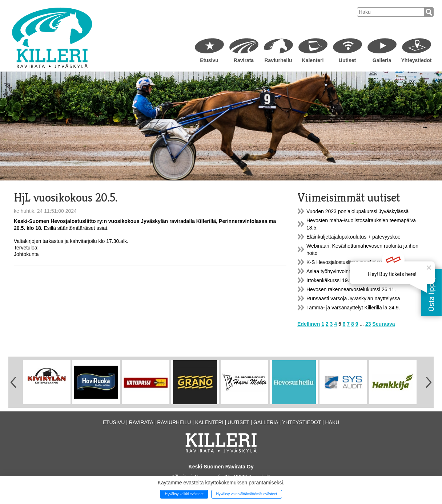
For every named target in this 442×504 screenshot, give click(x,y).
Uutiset (347, 60)
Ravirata (244, 60)
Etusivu (209, 60)
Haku (332, 422)
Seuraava (383, 324)
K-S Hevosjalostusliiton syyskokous (346, 262)
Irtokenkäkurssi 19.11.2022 (337, 280)
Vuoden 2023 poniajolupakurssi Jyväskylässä (357, 211)
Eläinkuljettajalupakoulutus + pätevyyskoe (353, 237)
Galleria (382, 60)
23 (368, 324)
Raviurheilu (278, 60)
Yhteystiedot (416, 60)
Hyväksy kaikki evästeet (184, 494)
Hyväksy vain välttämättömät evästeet (246, 494)
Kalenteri (313, 60)
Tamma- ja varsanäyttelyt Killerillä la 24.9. (353, 308)
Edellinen (309, 324)
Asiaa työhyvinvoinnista (333, 271)
